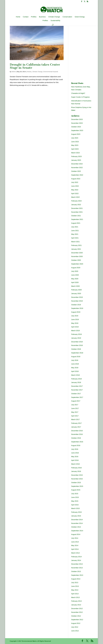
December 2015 (77, 475)
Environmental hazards (51, 72)
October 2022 (76, 171)
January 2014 (76, 560)
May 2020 (75, 279)
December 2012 (77, 609)
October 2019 (76, 305)
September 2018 (77, 353)
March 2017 (75, 419)
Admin (14, 72)
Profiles (34, 17)
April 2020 (75, 282)
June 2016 (75, 453)
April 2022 (75, 194)
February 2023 (76, 156)
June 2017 (75, 408)
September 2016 (77, 442)
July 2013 (75, 583)
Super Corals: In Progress (80, 97)
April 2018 (75, 371)
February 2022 (76, 201)
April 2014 (75, 549)
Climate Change (54, 17)
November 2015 (77, 479)
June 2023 (75, 142)
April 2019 (75, 327)
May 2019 (75, 323)
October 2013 (76, 571)
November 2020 (77, 256)
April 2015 (75, 505)
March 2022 (75, 197)
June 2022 (75, 186)
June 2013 (75, 586)
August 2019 (76, 312)
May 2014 (75, 545)
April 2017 (75, 416)
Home (18, 17)
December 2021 (77, 208)
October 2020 (76, 260)
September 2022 (77, 175)
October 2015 (76, 483)
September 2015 (77, 486)
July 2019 (75, 316)
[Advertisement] (86, 39)
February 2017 (76, 423)
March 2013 (75, 597)
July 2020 (75, 271)
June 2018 (75, 364)
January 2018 (76, 382)
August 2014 (76, 534)
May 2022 (75, 190)
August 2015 (76, 490)
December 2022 (77, 164)
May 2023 (75, 145)
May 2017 (75, 412)
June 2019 (75, 319)
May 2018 (75, 368)
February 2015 (76, 512)
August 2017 (76, 401)
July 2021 (75, 227)
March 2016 (75, 464)
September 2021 (77, 219)
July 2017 (75, 405)
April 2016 (75, 460)
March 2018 (75, 375)
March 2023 (75, 153)
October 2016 (76, 438)
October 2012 (76, 616)
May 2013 (75, 590)
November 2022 (77, 168)
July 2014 (75, 538)
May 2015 (75, 501)
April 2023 (75, 149)
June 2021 (75, 231)
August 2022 (76, 179)
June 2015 (75, 497)
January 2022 (76, 205)
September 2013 (77, 575)
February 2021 (76, 245)
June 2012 (75, 631)
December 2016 (77, 431)
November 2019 (77, 301)
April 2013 (75, 594)
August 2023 (76, 134)
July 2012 (75, 627)
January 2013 (76, 605)
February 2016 (76, 468)
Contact (26, 17)
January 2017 (76, 427)
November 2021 (77, 212)
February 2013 (76, 601)
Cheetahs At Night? (78, 93)
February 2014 (76, 557)
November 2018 (77, 345)
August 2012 (76, 623)
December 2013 (77, 564)
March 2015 (75, 508)
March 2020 (75, 286)
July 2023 (75, 138)
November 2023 (77, 123)
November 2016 (77, 434)
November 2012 (77, 612)
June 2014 (75, 542)
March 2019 (75, 331)
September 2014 (77, 531)
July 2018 (75, 360)
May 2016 (75, 457)
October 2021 (76, 216)
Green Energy (80, 17)
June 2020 (75, 275)
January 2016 (76, 471)
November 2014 (77, 523)
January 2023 (76, 160)
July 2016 (75, 449)
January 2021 (76, 249)
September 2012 (77, 620)
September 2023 (77, 130)
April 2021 (75, 238)
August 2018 (76, 357)
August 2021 (76, 223)
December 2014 (77, 520)
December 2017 (77, 386)
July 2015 (75, 494)
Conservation (67, 17)
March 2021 (75, 242)
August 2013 (76, 579)
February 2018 (76, 379)
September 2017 (77, 397)
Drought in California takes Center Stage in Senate (35, 66)
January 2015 (76, 516)
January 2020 (76, 294)
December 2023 (77, 119)
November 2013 (77, 568)
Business (42, 17)
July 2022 (75, 182)
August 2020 (76, 268)
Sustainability (55, 21)
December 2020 (77, 253)
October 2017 (76, 394)
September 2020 (77, 264)
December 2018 (77, 342)
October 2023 (76, 127)
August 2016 (76, 445)
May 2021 (75, 234)
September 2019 (77, 308)
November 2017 (77, 390)
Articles (29, 72)
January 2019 (76, 338)
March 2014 (75, 553)
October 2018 (76, 349)
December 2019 (77, 297)
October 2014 (76, 527)
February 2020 (76, 290)
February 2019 (76, 334)
